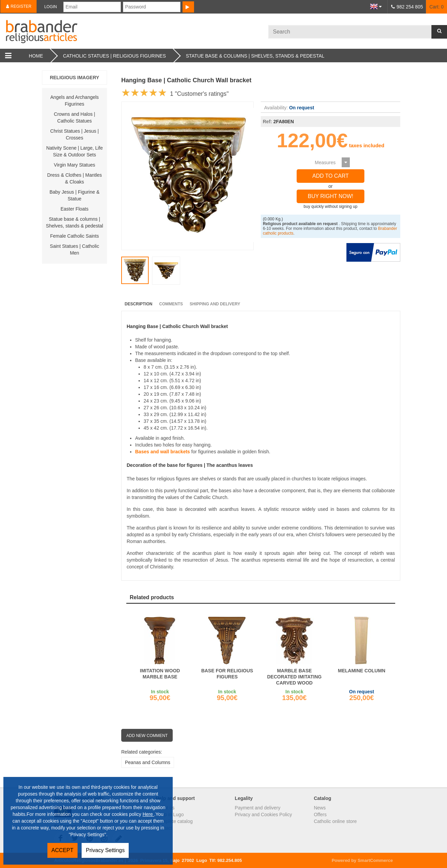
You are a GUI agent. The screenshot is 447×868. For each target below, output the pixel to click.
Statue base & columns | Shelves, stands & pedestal (75, 222)
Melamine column (362, 671)
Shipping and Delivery (215, 304)
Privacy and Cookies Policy (263, 815)
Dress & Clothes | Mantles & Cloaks (74, 178)
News (320, 808)
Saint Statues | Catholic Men (74, 249)
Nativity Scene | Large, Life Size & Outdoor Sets (74, 151)
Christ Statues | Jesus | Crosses (74, 134)
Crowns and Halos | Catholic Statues (74, 117)
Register (18, 6)
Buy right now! (331, 196)
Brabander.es (134, 31)
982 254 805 (410, 7)
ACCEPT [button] (62, 850)
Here (148, 814)
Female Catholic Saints (74, 236)
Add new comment (147, 736)
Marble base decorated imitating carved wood (294, 677)
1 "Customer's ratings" (199, 94)
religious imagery (74, 78)
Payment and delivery (258, 808)
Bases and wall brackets (163, 452)
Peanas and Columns (148, 762)
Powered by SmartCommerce (362, 860)
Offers (320, 815)
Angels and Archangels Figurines (74, 101)
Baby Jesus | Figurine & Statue (74, 195)
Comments (171, 304)
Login (51, 7)
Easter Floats (74, 209)
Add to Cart (331, 176)
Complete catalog (174, 821)
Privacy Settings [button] (105, 850)
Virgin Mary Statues (74, 165)
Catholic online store (335, 821)
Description (139, 304)
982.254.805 (230, 860)
